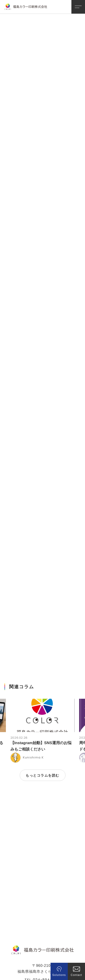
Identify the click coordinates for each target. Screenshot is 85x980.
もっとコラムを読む (42, 750)
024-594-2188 (47, 955)
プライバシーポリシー (42, 966)
